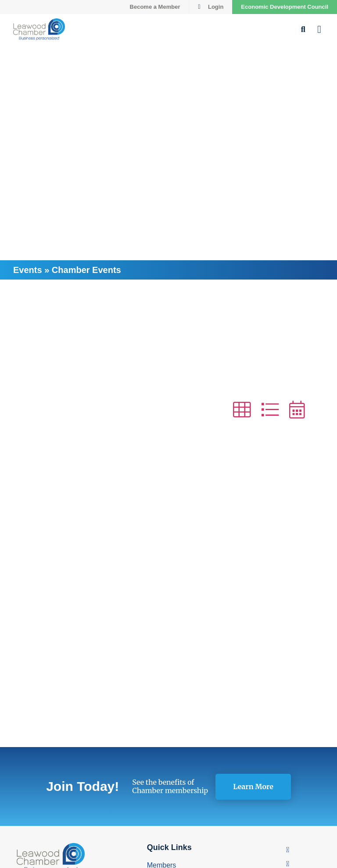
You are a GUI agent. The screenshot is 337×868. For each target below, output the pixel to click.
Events (28, 270)
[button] (319, 29)
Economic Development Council (285, 7)
